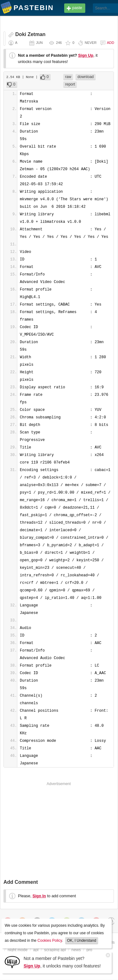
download (85, 77)
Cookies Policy (50, 941)
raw (68, 77)
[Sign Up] (12, 962)
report (70, 84)
